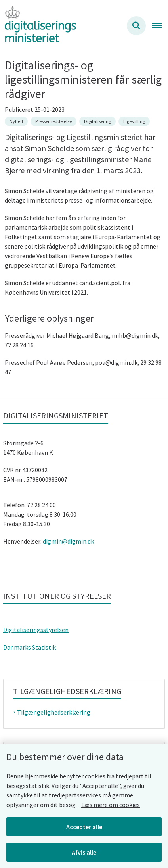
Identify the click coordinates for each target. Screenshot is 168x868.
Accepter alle (84, 827)
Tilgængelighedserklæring (54, 712)
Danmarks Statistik (30, 647)
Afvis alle (84, 852)
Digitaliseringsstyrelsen (36, 630)
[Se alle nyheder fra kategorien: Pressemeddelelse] (53, 121)
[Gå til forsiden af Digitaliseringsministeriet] (38, 26)
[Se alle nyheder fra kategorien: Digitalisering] (97, 121)
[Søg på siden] (136, 26)
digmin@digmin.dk (68, 541)
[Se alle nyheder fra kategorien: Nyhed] (16, 121)
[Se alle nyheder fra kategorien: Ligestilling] (134, 121)
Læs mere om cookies (111, 805)
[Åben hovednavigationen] (160, 26)
